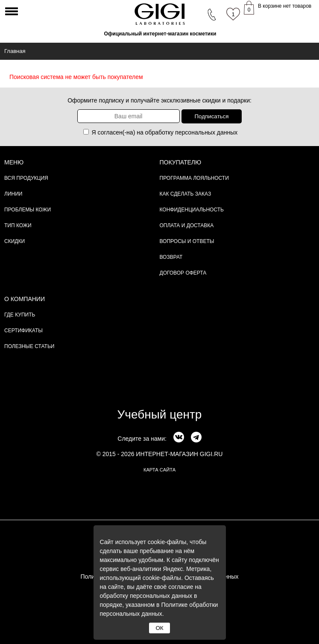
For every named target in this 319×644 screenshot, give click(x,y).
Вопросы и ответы (187, 241)
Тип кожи (18, 225)
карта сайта (159, 470)
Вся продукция (26, 178)
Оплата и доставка (187, 225)
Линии (13, 194)
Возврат (171, 257)
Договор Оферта (183, 273)
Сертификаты (23, 331)
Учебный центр (160, 414)
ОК (159, 628)
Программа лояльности (194, 178)
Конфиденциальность (192, 210)
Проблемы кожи (28, 210)
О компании (25, 299)
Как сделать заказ (186, 194)
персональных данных (206, 132)
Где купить (20, 315)
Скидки (15, 241)
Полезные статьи (29, 346)
